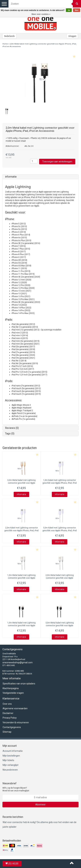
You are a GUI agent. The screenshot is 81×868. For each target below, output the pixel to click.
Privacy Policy (10, 718)
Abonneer (40, 805)
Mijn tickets (8, 760)
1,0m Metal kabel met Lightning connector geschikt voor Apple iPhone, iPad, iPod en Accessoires (21, 578)
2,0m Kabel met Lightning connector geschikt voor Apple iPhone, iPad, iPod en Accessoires (21, 531)
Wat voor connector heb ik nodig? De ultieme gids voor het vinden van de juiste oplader (40, 825)
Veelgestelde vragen (13, 693)
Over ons (7, 704)
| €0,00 (12, 864)
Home (5, 44)
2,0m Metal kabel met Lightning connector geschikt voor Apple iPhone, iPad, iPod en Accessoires (60, 578)
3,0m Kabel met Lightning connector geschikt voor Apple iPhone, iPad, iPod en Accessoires (60, 531)
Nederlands (9, 36)
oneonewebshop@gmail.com (18, 662)
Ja (69, 10)
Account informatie (13, 751)
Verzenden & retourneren (16, 722)
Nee (77, 10)
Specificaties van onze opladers (19, 684)
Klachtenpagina (11, 688)
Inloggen (72, 36)
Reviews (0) (12, 428)
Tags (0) (10, 434)
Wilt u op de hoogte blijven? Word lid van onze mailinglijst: (16, 789)
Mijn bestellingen (11, 756)
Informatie (21, 494)
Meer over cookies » (41, 14)
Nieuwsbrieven (10, 770)
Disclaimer (8, 713)
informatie (11, 177)
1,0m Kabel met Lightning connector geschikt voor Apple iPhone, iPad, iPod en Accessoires (60, 483)
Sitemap (7, 732)
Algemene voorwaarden (15, 708)
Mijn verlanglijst (11, 765)
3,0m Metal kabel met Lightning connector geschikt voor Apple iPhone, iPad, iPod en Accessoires (21, 483)
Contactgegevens (12, 727)
